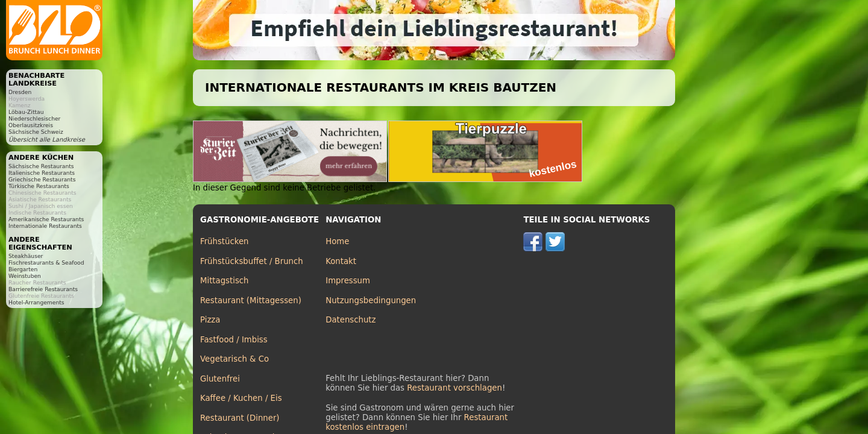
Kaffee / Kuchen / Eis (241, 398)
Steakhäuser (26, 256)
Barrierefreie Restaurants (43, 289)
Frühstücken (225, 241)
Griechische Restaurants (42, 179)
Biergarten (23, 269)
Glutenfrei (220, 379)
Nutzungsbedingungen (371, 300)
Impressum (348, 281)
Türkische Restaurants (39, 186)
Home (337, 241)
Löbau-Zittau (26, 112)
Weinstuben (25, 276)
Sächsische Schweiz (36, 132)
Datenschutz (351, 320)
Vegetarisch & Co (234, 359)
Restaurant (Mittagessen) (251, 300)
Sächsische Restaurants (41, 166)
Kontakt (341, 261)
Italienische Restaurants (42, 173)
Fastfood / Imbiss (234, 340)
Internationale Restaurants (45, 226)
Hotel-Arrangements (36, 302)
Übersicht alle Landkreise (47, 140)
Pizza (210, 320)
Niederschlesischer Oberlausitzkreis (34, 122)
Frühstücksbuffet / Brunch (252, 261)
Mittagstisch (225, 281)
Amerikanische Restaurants (46, 219)
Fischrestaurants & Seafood (46, 263)
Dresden (20, 92)
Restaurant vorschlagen (454, 388)
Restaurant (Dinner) (240, 418)
